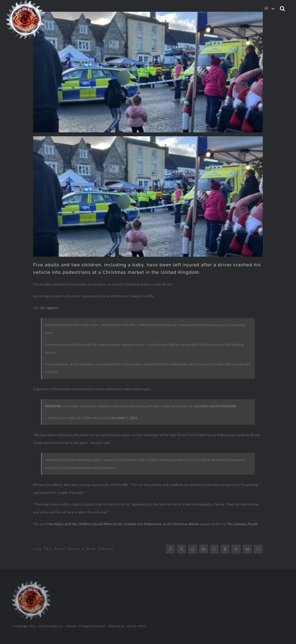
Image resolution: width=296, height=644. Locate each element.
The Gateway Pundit (243, 524)
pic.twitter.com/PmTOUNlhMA (215, 406)
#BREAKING (53, 406)
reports (52, 308)
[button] (283, 8)
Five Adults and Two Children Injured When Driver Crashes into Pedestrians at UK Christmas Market (123, 524)
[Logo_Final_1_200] (31, 582)
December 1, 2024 (124, 418)
